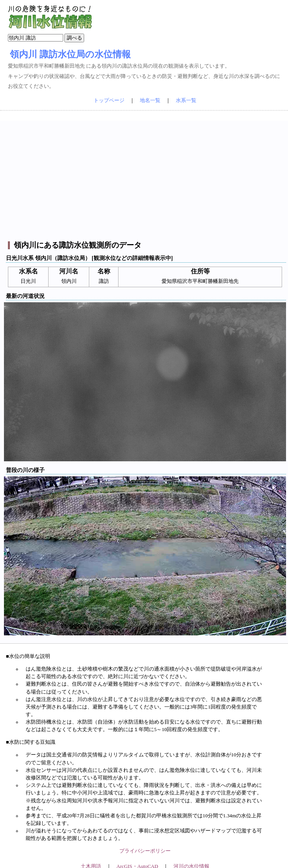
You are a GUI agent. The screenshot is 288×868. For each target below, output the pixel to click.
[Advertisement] (145, 176)
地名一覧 (150, 100)
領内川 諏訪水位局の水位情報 (70, 54)
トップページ (109, 100)
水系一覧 (186, 100)
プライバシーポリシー (145, 851)
